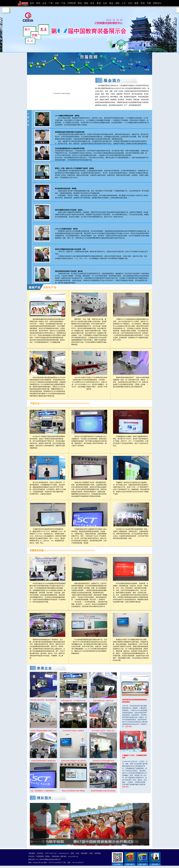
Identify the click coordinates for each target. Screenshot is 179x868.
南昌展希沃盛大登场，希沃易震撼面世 (43, 700)
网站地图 (84, 853)
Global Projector (64, 853)
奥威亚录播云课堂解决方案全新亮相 (73, 761)
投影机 (47, 856)
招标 (118, 3)
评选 (143, 3)
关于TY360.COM (51, 853)
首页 (32, 3)
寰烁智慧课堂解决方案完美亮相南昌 (103, 791)
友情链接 (98, 853)
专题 (149, 3)
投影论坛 (157, 3)
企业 (44, 3)
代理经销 (72, 3)
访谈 (57, 3)
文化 (130, 3)
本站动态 (40, 853)
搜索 (136, 3)
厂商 (51, 3)
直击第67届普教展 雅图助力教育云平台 (43, 731)
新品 (80, 3)
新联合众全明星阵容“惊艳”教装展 (73, 791)
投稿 (72, 853)
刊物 (91, 853)
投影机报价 (56, 856)
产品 (63, 3)
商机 (86, 3)
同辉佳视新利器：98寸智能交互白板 (73, 701)
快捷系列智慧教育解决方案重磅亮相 (43, 761)
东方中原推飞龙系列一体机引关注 (103, 731)
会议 (105, 3)
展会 (111, 3)
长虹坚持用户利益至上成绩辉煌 (73, 731)
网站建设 (32, 853)
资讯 (38, 3)
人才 (124, 3)
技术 (92, 3)
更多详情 (128, 726)
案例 (99, 3)
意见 (78, 853)
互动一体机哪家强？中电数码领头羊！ (43, 791)
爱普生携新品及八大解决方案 (103, 701)
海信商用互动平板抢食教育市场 (103, 761)
